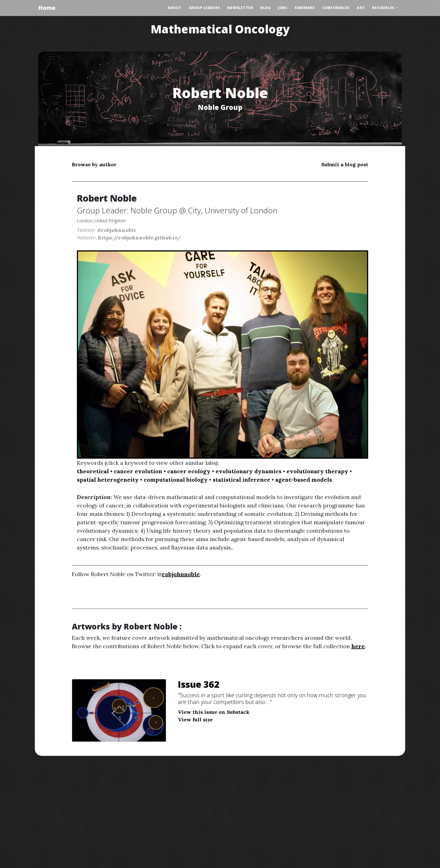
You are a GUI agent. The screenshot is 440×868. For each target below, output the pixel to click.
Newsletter (240, 8)
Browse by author (94, 164)
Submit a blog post (345, 164)
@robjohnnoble (117, 230)
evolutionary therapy (317, 471)
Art (361, 8)
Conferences (336, 8)
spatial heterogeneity (108, 480)
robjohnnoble (181, 574)
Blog (266, 8)
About (175, 8)
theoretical (93, 471)
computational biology (176, 480)
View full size (195, 720)
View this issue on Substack (214, 712)
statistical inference (241, 480)
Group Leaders (205, 8)
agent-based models (304, 480)
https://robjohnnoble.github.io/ (139, 238)
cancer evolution (138, 471)
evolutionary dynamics (248, 471)
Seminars (305, 8)
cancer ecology (189, 471)
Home (47, 8)
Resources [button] (384, 8)
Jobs (283, 8)
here (358, 646)
